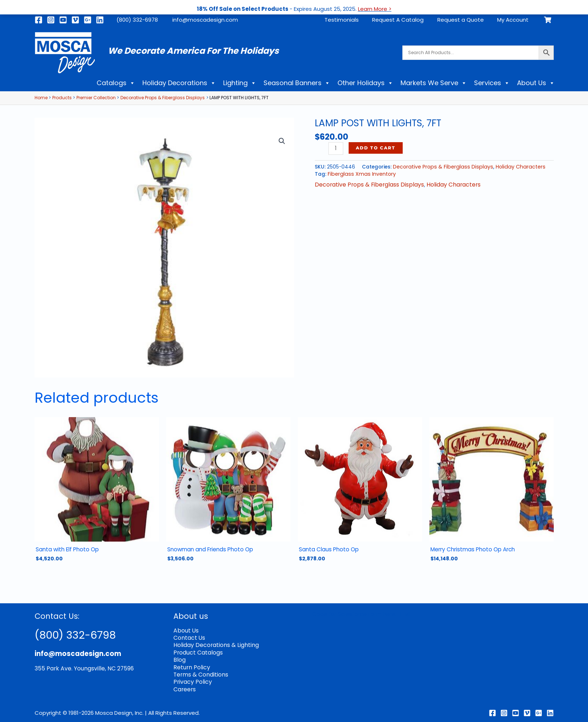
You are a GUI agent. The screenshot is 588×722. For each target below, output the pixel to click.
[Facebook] (39, 20)
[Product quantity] (335, 148)
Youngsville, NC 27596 (101, 668)
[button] (282, 140)
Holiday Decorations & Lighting (214, 644)
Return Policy (191, 665)
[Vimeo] (75, 20)
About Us (536, 83)
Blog (179, 658)
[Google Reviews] (539, 710)
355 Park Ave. (52, 668)
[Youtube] (63, 20)
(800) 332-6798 (79, 634)
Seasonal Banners (297, 83)
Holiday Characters (514, 167)
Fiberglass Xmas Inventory (360, 173)
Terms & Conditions (200, 672)
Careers (184, 686)
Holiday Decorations (179, 83)
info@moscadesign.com (205, 20)
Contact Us (189, 637)
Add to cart (375, 148)
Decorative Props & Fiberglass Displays (441, 167)
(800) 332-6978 (137, 20)
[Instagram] (51, 20)
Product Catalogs (197, 651)
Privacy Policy (191, 679)
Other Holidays (365, 83)
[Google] (88, 20)
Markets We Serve (434, 83)
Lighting (240, 83)
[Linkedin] (100, 20)
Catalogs (116, 83)
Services (492, 83)
